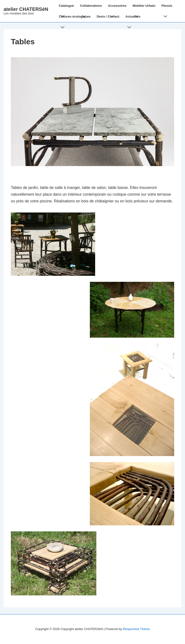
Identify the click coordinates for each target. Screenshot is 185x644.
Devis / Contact (108, 16)
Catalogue (67, 7)
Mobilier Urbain (145, 7)
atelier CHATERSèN (26, 9)
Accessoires (118, 7)
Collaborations (92, 7)
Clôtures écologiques (76, 18)
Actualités (134, 18)
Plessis (168, 7)
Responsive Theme (136, 629)
